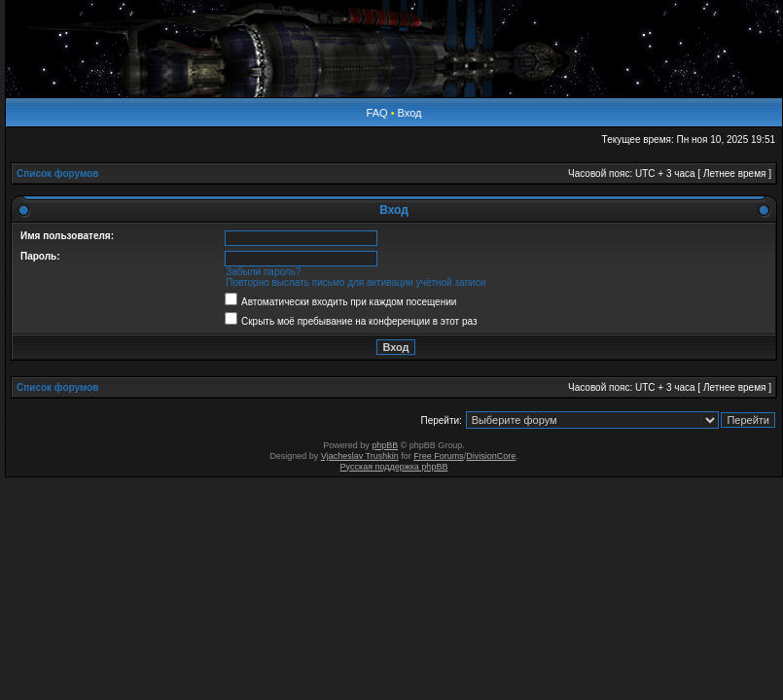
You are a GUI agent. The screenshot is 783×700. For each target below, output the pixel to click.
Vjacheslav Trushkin (360, 456)
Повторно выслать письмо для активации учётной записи (356, 282)
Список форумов (58, 174)
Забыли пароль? (263, 272)
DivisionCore (491, 456)
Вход (410, 113)
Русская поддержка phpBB (394, 467)
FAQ (377, 113)
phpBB (385, 445)
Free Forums (439, 456)
